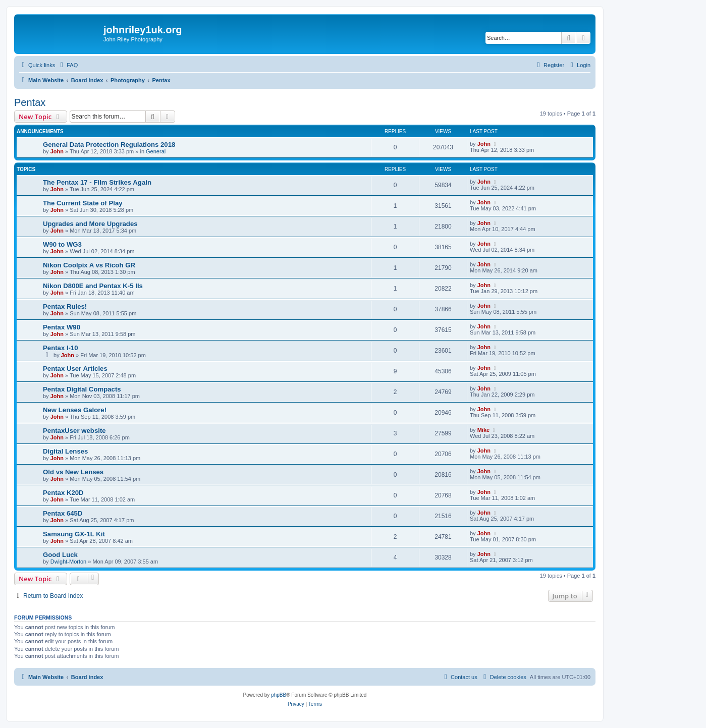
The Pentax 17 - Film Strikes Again (97, 182)
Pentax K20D (63, 493)
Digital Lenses (65, 451)
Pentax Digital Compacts (82, 389)
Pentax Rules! (65, 306)
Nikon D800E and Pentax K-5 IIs (93, 286)
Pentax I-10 (61, 348)
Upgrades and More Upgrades (90, 224)
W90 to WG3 (62, 244)
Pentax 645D (63, 513)
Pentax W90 (62, 327)
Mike (483, 430)
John (57, 151)
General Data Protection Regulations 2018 (109, 145)
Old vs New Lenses (73, 472)
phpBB (279, 695)
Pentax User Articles (75, 369)
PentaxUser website (74, 431)
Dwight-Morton (69, 562)
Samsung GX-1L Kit (74, 534)
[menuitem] (68, 65)
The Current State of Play (83, 203)
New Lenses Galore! (75, 410)
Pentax (30, 102)
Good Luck (60, 555)
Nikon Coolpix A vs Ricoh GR (89, 265)
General (156, 151)
